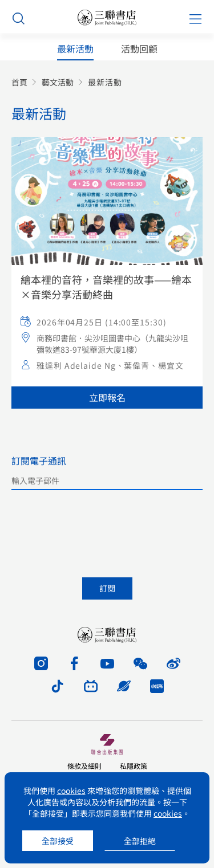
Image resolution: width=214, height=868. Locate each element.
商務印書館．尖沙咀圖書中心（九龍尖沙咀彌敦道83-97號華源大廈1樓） (112, 344)
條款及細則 (84, 766)
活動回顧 (139, 49)
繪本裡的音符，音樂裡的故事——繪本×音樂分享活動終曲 (106, 287)
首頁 (19, 82)
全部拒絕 (140, 841)
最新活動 (75, 49)
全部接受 (58, 841)
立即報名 (107, 397)
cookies (71, 790)
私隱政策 (134, 766)
